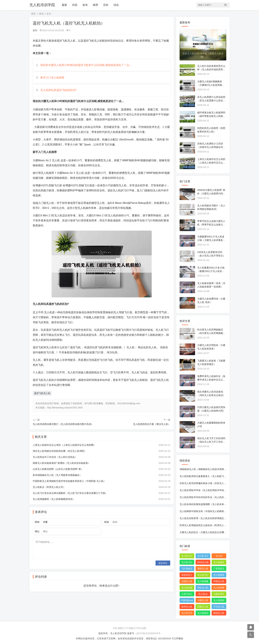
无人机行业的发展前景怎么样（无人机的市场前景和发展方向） (211, 69)
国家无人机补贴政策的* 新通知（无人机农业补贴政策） (61, 463)
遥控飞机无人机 (42, 393)
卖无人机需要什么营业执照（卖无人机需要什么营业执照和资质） (211, 101)
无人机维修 (203, 581)
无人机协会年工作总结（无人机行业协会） (55, 457)
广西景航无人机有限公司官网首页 (219, 569)
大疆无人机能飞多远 (203, 601)
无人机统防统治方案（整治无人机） (152, 424)
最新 (64, 5)
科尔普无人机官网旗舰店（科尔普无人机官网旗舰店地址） (211, 333)
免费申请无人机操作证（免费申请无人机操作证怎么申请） (211, 380)
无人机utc (203, 594)
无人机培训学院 (42, 5)
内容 (75, 5)
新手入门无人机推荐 (52, 78)
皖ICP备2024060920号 (148, 633)
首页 (33, 14)
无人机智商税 (219, 588)
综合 (116, 5)
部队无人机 (203, 588)
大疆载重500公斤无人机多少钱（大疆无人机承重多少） (211, 240)
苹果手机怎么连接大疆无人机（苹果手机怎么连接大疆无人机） (211, 225)
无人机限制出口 (219, 601)
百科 (106, 5)
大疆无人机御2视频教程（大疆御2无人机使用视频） (210, 85)
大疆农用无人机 (219, 595)
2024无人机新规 (203, 563)
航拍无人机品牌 (219, 614)
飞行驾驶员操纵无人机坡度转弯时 (187, 569)
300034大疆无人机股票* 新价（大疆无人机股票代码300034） (211, 194)
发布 (85, 5)
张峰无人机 (203, 607)
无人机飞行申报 (187, 563)
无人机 (219, 556)
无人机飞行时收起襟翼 (187, 557)
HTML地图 (141, 628)
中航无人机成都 (219, 582)
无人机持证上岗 (203, 614)
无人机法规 (187, 588)
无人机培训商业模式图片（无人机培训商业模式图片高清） (63, 424)
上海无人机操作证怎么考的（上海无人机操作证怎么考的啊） (64, 445)
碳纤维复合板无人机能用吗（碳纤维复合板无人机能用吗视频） (211, 116)
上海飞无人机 (187, 595)
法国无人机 (187, 581)
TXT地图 (129, 628)
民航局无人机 (187, 576)
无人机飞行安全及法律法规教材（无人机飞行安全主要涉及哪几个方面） (70, 493)
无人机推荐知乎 (219, 576)
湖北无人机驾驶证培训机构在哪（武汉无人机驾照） (60, 451)
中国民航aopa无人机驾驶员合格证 (187, 601)
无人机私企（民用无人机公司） (49, 487)
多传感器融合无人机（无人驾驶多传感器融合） (57, 475)
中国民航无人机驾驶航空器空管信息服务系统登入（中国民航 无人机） (69, 481)
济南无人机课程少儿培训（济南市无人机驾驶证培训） (210, 147)
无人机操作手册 (219, 563)
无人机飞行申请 (203, 557)
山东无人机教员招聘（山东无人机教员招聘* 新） (58, 469)
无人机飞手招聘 (187, 614)
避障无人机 (203, 569)
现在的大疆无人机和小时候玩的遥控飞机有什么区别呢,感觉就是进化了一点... (86, 65)
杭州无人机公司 (187, 607)
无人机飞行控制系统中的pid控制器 (203, 576)
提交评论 (163, 563)
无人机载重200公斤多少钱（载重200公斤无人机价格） (211, 271)
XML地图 (118, 628)
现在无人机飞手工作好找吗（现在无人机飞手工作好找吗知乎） (211, 442)
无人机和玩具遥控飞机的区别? (58, 90)
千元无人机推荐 (219, 607)
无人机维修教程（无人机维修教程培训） (54, 499)
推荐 (95, 5)
